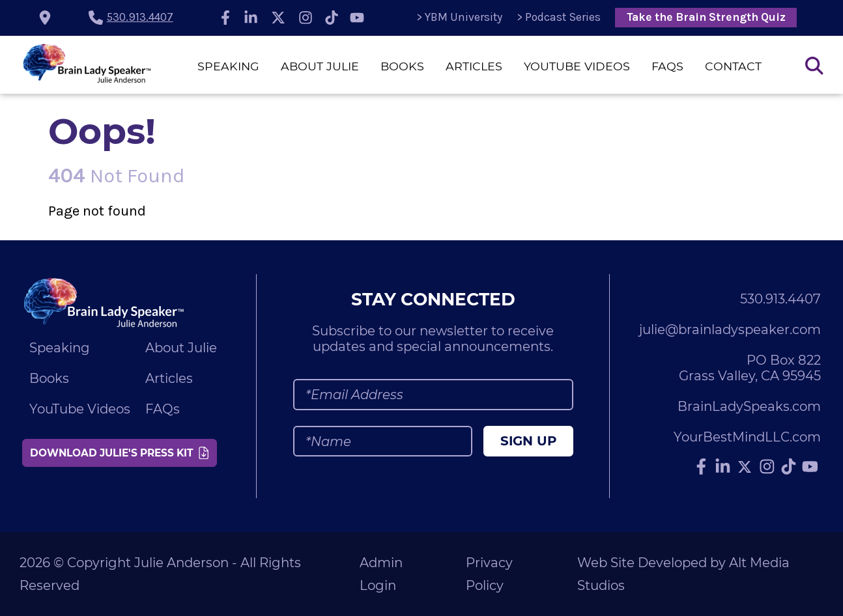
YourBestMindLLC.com (747, 437)
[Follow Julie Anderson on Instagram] (306, 18)
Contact (733, 66)
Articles (474, 66)
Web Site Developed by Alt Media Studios (683, 574)
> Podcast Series (559, 17)
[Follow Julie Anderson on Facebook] (225, 18)
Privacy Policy (489, 574)
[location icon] (45, 18)
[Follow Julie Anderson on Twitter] (278, 18)
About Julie (320, 66)
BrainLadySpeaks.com (749, 406)
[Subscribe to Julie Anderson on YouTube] (358, 18)
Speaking (228, 66)
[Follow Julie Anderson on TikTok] (332, 18)
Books (402, 66)
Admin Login (381, 574)
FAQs (667, 66)
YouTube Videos (577, 66)
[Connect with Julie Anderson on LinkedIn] (251, 18)
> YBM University (459, 17)
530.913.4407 (140, 17)
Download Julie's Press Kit (119, 453)
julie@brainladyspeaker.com (730, 329)
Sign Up (528, 441)
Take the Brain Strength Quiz (706, 17)
